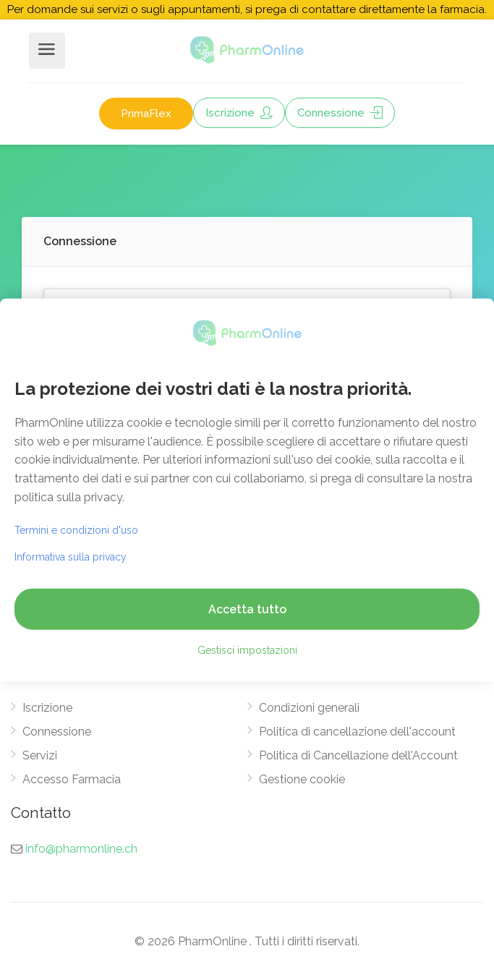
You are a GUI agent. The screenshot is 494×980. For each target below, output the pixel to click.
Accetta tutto (247, 609)
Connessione (340, 113)
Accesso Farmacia (72, 779)
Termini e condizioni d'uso (76, 530)
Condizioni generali (309, 708)
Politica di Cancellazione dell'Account (358, 755)
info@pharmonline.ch (81, 849)
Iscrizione (239, 113)
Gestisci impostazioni (247, 650)
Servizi (40, 755)
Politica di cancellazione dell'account (357, 732)
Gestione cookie (302, 779)
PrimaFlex (146, 114)
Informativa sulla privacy (71, 557)
